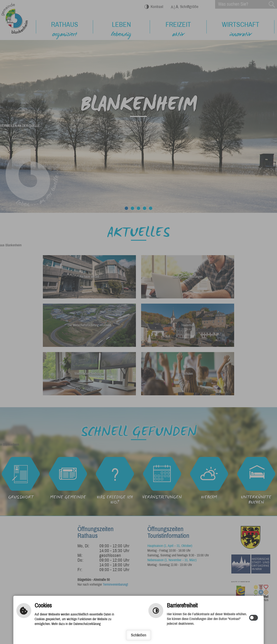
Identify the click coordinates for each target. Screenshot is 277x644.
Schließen (139, 635)
